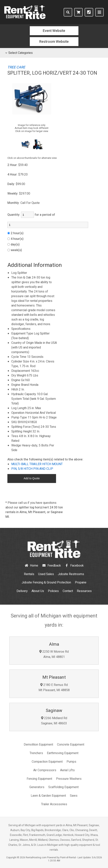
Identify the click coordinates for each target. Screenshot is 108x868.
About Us (38, 591)
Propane (81, 582)
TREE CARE (16, 67)
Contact (68, 591)
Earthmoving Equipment (63, 753)
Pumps (71, 762)
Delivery (22, 591)
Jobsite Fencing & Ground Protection (46, 582)
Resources (84, 591)
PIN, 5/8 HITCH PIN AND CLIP (32, 469)
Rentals (29, 574)
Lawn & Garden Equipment (48, 796)
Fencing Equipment (39, 779)
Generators (37, 787)
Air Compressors (45, 770)
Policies (53, 591)
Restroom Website (54, 42)
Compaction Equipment (47, 762)
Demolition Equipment (38, 745)
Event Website (54, 31)
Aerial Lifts (67, 770)
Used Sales (46, 574)
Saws (74, 796)
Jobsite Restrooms (71, 574)
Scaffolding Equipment (63, 787)
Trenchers (36, 753)
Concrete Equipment (71, 745)
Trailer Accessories (54, 804)
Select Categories (19, 53)
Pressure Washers (69, 779)
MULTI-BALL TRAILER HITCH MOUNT (37, 464)
